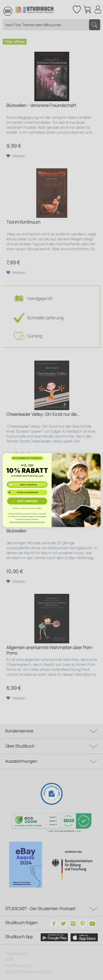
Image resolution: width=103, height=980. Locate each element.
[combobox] (11, 492)
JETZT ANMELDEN (27, 501)
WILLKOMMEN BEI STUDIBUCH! (27, 458)
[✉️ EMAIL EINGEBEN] (27, 484)
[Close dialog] (96, 457)
